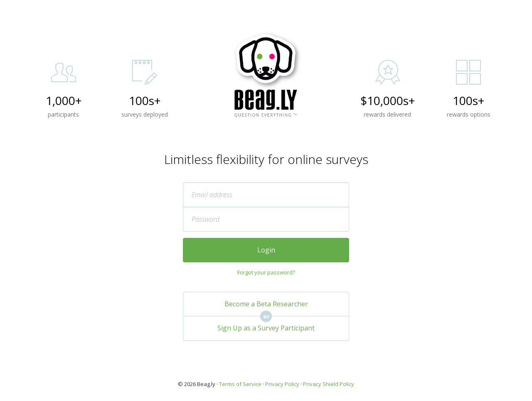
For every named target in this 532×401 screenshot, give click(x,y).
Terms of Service (240, 384)
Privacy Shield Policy (329, 384)
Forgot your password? (266, 272)
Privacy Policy (282, 384)
